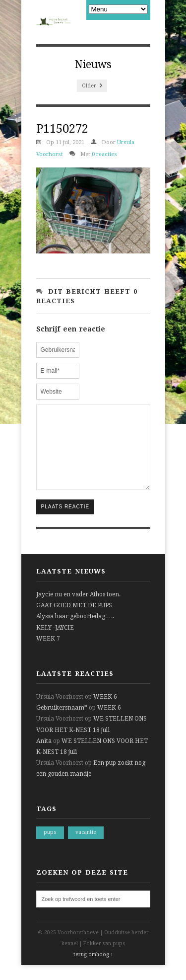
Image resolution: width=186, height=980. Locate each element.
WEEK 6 (105, 712)
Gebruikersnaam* (62, 723)
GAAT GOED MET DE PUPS (74, 620)
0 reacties (104, 154)
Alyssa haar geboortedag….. (75, 631)
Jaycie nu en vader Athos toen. (78, 609)
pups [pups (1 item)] (50, 847)
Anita (44, 756)
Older (92, 86)
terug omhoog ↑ (93, 969)
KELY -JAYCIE (55, 643)
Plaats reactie (65, 522)
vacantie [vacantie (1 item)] (86, 847)
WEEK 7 (48, 653)
